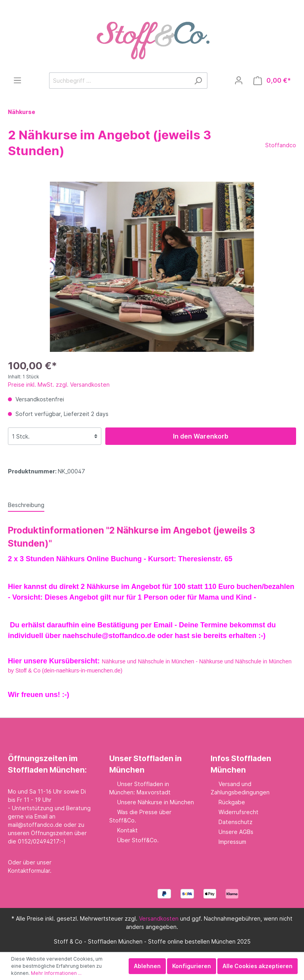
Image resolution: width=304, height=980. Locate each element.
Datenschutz (236, 822)
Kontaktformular (29, 871)
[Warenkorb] (272, 81)
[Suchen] (198, 81)
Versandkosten (159, 918)
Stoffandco (281, 145)
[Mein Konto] (239, 80)
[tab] (26, 505)
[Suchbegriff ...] (119, 81)
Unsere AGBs (236, 832)
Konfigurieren (192, 966)
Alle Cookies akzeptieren (257, 966)
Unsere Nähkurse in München (156, 802)
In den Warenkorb (201, 436)
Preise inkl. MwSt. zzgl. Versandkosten (59, 385)
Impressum (232, 842)
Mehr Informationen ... (56, 973)
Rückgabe (232, 802)
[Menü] (17, 80)
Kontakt (127, 830)
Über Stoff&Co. (138, 840)
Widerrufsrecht (238, 812)
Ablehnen (147, 966)
